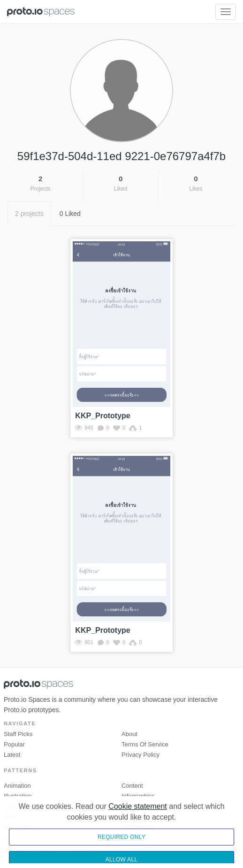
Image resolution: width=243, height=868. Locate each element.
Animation (17, 786)
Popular (14, 744)
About (129, 734)
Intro (10, 817)
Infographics (138, 796)
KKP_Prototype (103, 416)
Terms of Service (145, 744)
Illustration (18, 796)
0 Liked (70, 214)
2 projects (29, 214)
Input (11, 806)
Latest (12, 755)
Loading (132, 817)
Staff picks (18, 734)
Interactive (136, 806)
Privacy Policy (140, 755)
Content (132, 786)
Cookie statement (138, 833)
